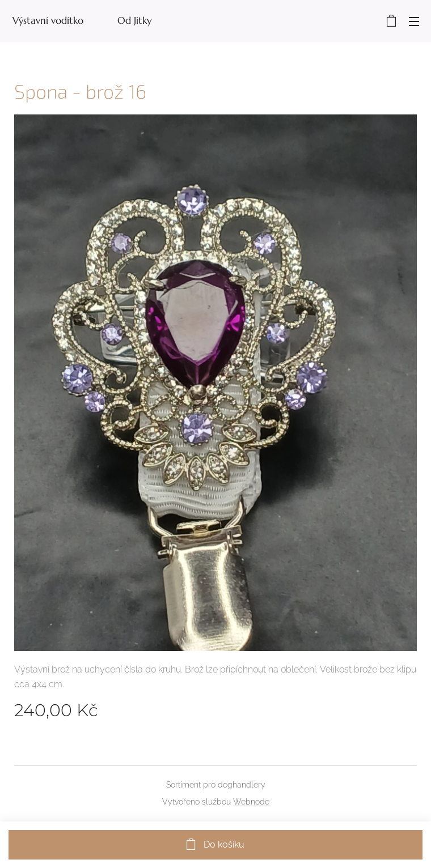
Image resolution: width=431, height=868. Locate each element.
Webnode (251, 802)
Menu (414, 22)
